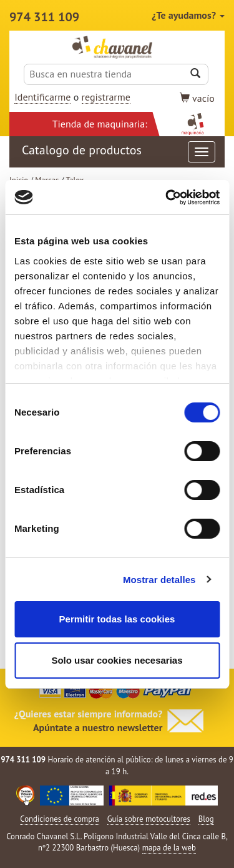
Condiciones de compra (60, 819)
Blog (206, 819)
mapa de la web (169, 848)
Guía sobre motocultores (149, 819)
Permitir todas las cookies (117, 619)
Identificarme (42, 97)
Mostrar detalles (159, 580)
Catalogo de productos (119, 152)
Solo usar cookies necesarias (117, 660)
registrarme (106, 97)
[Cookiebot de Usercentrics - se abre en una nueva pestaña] (167, 197)
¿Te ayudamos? (188, 15)
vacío (197, 98)
